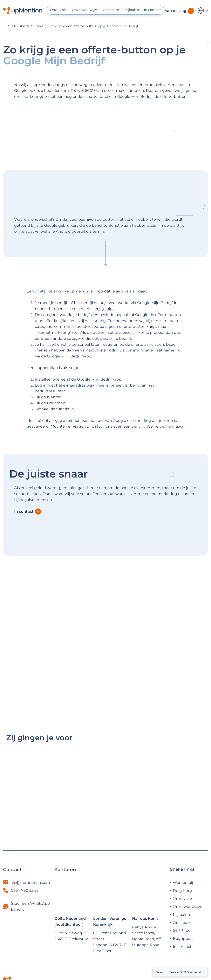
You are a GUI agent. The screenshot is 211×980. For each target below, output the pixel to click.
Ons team (111, 10)
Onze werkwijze (85, 10)
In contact (152, 10)
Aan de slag (175, 11)
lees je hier (104, 309)
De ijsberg (21, 26)
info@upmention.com (30, 852)
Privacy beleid (195, 951)
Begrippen (183, 908)
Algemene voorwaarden (153, 951)
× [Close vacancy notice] (204, 972)
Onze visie (58, 10)
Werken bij (183, 852)
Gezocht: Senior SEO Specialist (178, 972)
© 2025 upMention (29, 951)
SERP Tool (182, 900)
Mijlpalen (132, 10)
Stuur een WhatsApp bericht (30, 876)
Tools (39, 26)
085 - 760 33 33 (21, 860)
